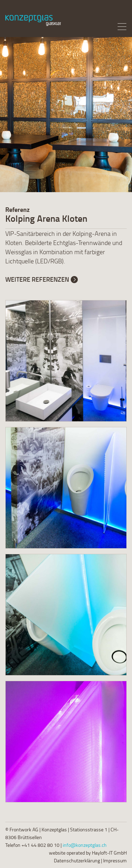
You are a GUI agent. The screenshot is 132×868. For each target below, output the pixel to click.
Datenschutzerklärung (77, 860)
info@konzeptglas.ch (85, 845)
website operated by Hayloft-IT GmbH (88, 853)
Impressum (115, 860)
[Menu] (122, 26)
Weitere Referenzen (37, 279)
